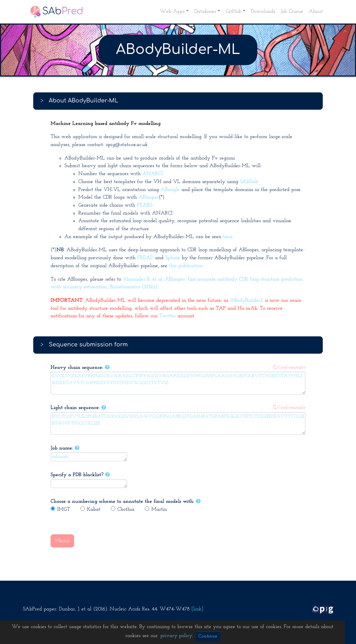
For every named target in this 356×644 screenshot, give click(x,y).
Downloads (263, 12)
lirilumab (89, 457)
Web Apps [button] (172, 12)
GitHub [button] (234, 12)
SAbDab (249, 182)
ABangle (170, 190)
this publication (186, 266)
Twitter (168, 316)
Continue (208, 636)
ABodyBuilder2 (247, 301)
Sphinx (173, 258)
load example (289, 367)
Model (62, 541)
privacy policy (176, 636)
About (316, 12)
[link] (197, 609)
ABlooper (149, 197)
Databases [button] (205, 12)
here (228, 237)
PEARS (145, 205)
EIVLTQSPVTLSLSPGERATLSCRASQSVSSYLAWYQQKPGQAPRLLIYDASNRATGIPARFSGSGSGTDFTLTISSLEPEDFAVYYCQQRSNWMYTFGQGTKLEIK (178, 423)
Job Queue (292, 12)
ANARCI (153, 174)
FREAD (145, 258)
